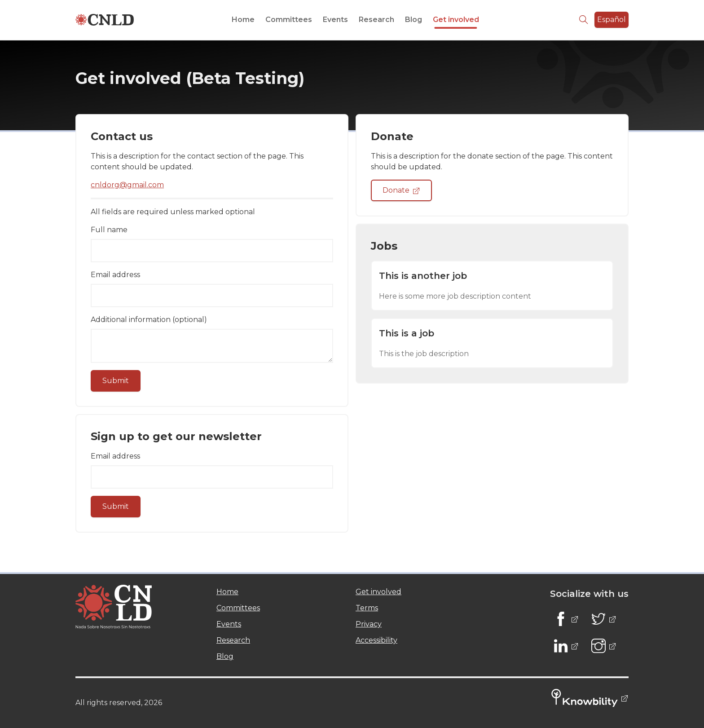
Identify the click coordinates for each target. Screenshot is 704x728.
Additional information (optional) (149, 320)
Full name (109, 230)
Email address (115, 275)
